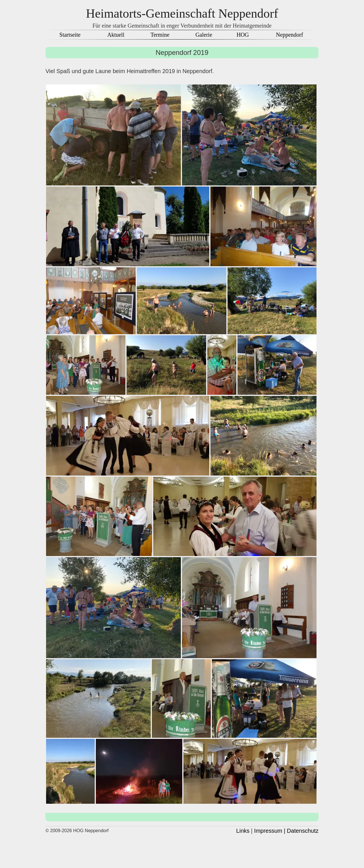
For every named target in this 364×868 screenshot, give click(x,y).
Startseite (70, 35)
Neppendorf (289, 35)
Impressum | (270, 831)
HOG (243, 35)
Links (243, 831)
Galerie (204, 35)
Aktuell (116, 35)
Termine (160, 35)
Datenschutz (303, 831)
